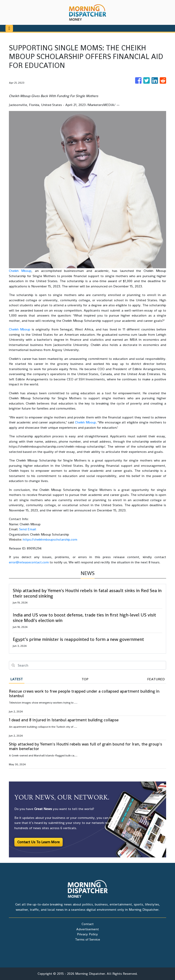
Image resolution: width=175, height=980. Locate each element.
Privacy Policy (87, 934)
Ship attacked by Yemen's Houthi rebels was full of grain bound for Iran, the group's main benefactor (85, 746)
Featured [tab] (156, 679)
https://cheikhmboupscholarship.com (50, 539)
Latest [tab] (17, 679)
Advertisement (87, 929)
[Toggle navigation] (9, 28)
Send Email (28, 529)
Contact (88, 924)
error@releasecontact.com (29, 562)
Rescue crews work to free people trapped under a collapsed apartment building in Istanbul (84, 693)
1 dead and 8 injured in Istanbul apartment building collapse (64, 720)
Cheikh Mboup (20, 271)
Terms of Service (87, 939)
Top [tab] (85, 679)
